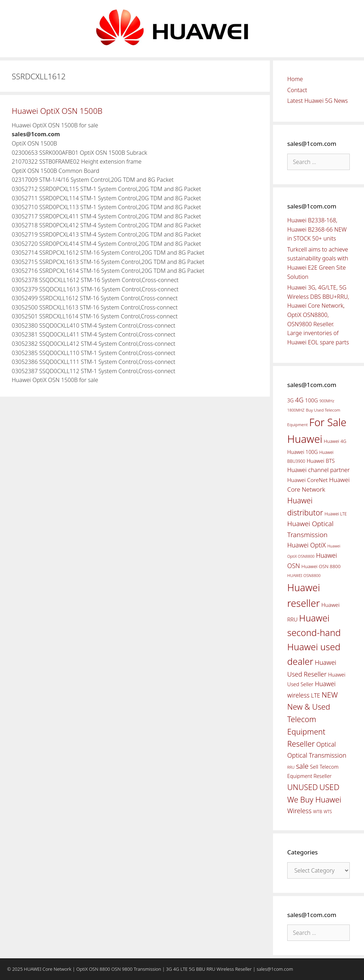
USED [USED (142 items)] (329, 787)
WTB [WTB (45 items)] (318, 812)
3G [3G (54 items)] (290, 400)
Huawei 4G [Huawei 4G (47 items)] (335, 441)
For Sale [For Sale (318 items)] (328, 422)
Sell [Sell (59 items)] (314, 767)
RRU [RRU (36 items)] (291, 767)
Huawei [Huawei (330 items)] (305, 439)
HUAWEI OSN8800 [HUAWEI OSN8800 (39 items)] (304, 575)
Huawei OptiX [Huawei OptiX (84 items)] (307, 545)
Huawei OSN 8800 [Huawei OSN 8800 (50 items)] (321, 566)
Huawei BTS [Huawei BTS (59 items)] (321, 461)
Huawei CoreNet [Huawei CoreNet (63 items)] (307, 480)
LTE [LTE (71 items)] (316, 695)
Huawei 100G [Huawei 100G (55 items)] (303, 452)
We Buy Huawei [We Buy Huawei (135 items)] (314, 799)
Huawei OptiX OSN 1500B (57, 111)
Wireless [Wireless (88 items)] (299, 811)
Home (295, 79)
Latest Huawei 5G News (318, 101)
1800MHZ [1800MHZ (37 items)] (296, 410)
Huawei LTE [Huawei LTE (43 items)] (336, 514)
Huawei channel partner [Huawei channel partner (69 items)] (318, 470)
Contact (297, 90)
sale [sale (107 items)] (302, 766)
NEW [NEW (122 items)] (330, 695)
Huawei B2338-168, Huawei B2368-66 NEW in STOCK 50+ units (317, 229)
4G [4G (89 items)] (299, 400)
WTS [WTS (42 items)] (328, 811)
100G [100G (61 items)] (311, 400)
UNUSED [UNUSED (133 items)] (303, 787)
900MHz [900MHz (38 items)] (327, 401)
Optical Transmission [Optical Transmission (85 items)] (317, 755)
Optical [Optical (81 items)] (326, 744)
